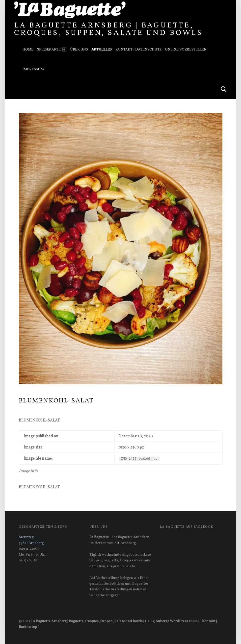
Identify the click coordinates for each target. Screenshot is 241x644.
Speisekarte (52, 50)
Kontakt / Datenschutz (138, 50)
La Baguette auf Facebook (187, 527)
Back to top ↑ (29, 627)
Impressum (33, 69)
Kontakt (209, 621)
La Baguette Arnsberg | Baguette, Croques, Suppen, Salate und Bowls (108, 29)
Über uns (79, 50)
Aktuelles (102, 50)
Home (28, 50)
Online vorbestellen (186, 50)
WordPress (179, 621)
